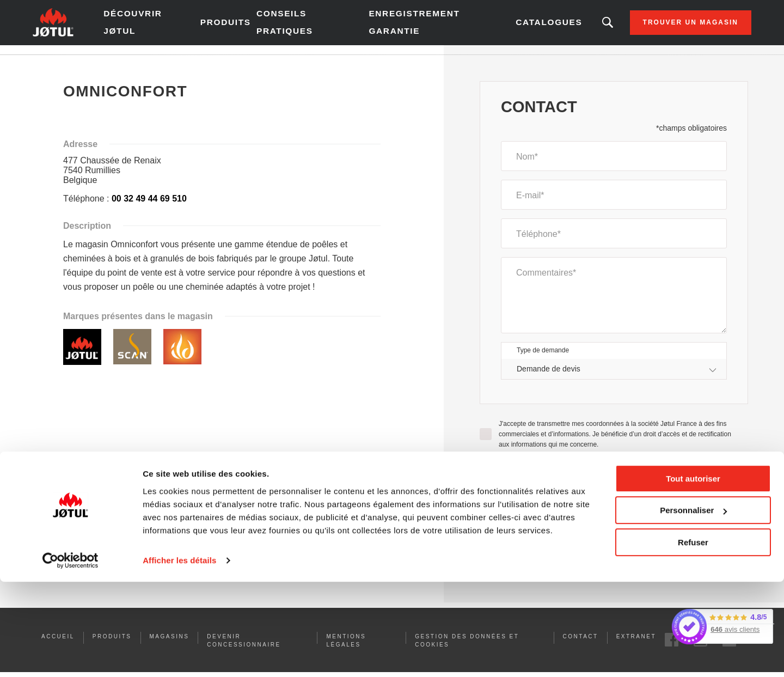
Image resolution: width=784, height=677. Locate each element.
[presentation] (614, 500)
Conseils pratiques (299, 27)
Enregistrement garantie (408, 27)
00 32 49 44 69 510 (149, 208)
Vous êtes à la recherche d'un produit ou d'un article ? (575, 27)
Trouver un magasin (658, 27)
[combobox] (614, 378)
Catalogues (519, 27)
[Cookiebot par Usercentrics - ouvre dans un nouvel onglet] (71, 656)
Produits (243, 27)
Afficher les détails (179, 655)
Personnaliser (693, 605)
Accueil (76, 65)
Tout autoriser (693, 574)
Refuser (693, 638)
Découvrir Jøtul (164, 27)
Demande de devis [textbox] (549, 378)
